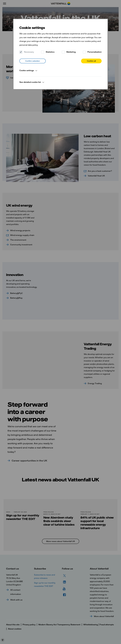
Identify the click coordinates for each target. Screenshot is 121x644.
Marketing (69, 52)
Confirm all (91, 61)
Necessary (27, 52)
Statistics (48, 52)
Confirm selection (33, 61)
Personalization (92, 52)
